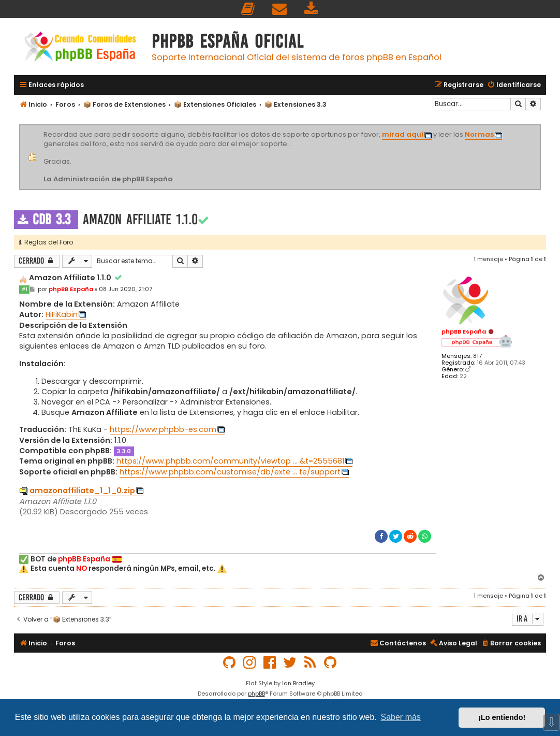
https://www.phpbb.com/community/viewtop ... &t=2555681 (230, 461)
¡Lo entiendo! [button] (502, 717)
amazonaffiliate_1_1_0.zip (82, 490)
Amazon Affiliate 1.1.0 (140, 219)
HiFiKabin (62, 314)
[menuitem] (248, 9)
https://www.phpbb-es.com (163, 429)
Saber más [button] (401, 717)
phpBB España (464, 331)
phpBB (256, 694)
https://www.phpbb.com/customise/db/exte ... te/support (230, 472)
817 (477, 356)
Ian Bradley (298, 683)
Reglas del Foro (46, 242)
